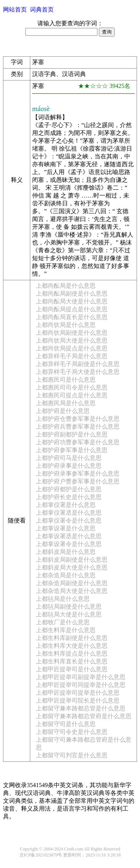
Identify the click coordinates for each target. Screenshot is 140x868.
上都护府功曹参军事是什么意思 (78, 442)
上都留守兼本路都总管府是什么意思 (84, 716)
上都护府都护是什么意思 (69, 489)
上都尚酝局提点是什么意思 (72, 309)
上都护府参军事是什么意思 (72, 450)
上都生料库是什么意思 (66, 630)
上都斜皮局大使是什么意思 (72, 567)
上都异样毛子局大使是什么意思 (78, 372)
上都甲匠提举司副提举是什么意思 (81, 677)
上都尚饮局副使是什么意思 (72, 333)
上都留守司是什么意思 (66, 724)
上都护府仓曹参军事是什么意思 (78, 419)
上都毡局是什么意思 (63, 599)
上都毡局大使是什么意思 (69, 614)
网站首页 (15, 10)
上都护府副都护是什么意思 (72, 434)
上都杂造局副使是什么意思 (72, 583)
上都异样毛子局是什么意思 (72, 356)
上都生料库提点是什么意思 (72, 654)
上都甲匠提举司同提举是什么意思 (81, 685)
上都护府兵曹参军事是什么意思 (78, 427)
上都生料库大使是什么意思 (72, 646)
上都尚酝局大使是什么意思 (72, 301)
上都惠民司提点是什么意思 (72, 395)
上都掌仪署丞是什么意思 (69, 513)
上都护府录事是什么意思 (69, 466)
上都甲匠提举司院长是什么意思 (78, 700)
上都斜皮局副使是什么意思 (72, 560)
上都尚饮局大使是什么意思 (72, 340)
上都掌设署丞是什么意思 (69, 536)
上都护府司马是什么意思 (69, 458)
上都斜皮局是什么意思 (66, 552)
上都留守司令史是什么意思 (72, 732)
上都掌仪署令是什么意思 (69, 520)
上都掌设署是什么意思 (66, 528)
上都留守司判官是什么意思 (72, 755)
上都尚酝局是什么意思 (66, 286)
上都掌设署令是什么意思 (69, 544)
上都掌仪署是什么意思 (66, 505)
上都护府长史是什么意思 (69, 497)
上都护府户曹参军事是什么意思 (78, 481)
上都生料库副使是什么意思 (72, 638)
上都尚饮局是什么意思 (66, 325)
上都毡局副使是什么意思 (69, 607)
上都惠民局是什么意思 (66, 403)
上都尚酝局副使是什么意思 (72, 293)
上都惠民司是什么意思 (66, 380)
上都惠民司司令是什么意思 (72, 387)
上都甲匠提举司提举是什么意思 (78, 693)
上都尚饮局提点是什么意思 (72, 348)
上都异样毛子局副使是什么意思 (78, 364)
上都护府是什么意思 (63, 411)
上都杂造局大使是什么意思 (72, 591)
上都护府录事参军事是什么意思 (78, 474)
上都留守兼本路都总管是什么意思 (81, 708)
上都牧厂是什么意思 (63, 622)
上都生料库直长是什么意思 (72, 661)
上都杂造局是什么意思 (66, 575)
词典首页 (42, 10)
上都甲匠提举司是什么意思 (72, 669)
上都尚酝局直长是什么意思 (72, 317)
